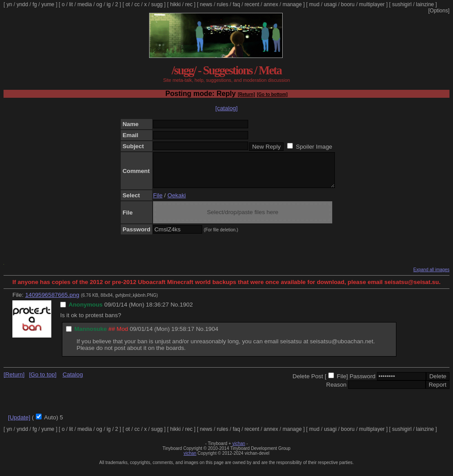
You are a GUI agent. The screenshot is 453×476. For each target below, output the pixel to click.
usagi (330, 4)
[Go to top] (42, 381)
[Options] (439, 11)
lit (71, 4)
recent (252, 4)
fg (35, 4)
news (206, 4)
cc (137, 4)
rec (189, 4)
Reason (336, 391)
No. (175, 311)
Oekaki (177, 202)
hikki (175, 4)
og (99, 4)
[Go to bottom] (272, 94)
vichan (239, 450)
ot (128, 4)
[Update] (19, 424)
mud (314, 4)
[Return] (246, 94)
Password (363, 383)
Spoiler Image (314, 147)
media (85, 4)
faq (236, 4)
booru (348, 4)
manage (292, 4)
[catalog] (226, 108)
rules (223, 4)
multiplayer (372, 4)
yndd (22, 4)
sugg (157, 4)
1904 (212, 336)
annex (271, 4)
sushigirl (402, 4)
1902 (186, 311)
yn (10, 4)
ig (109, 4)
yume (48, 4)
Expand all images (431, 276)
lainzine (425, 4)
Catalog (73, 381)
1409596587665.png (52, 301)
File (158, 202)
